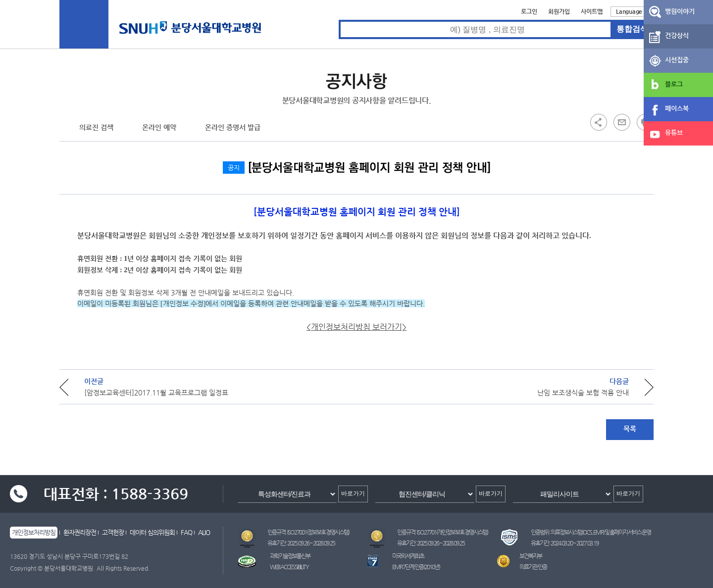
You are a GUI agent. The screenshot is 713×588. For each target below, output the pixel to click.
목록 (630, 429)
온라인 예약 (159, 127)
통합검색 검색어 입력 (339, 20)
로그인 (529, 11)
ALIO (204, 532)
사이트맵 (592, 11)
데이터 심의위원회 (152, 532)
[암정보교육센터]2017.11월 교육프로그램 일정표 (156, 392)
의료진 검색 (96, 127)
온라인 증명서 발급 (233, 127)
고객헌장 (113, 532)
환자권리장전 (80, 532)
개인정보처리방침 (34, 532)
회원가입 (559, 11)
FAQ (186, 532)
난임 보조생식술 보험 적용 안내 (583, 392)
